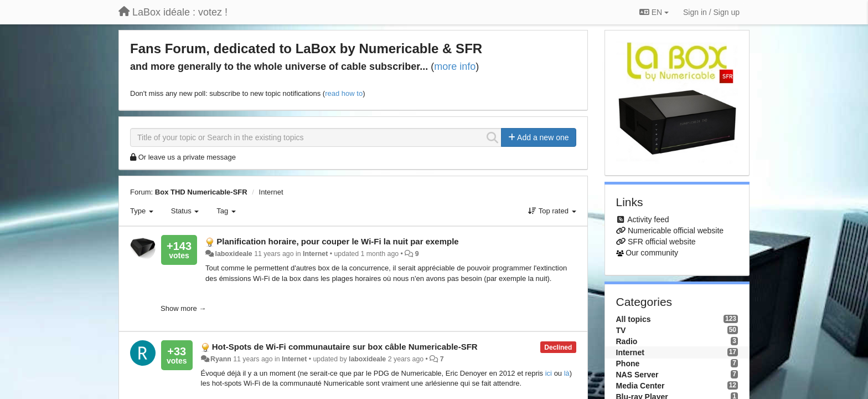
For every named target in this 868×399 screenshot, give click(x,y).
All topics (634, 319)
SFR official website (662, 242)
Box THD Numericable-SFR (201, 192)
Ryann (221, 359)
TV (621, 330)
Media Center (640, 386)
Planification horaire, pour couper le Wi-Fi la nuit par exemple (337, 241)
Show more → (183, 308)
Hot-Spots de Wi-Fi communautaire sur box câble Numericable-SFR (345, 347)
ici (549, 373)
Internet (271, 192)
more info (455, 66)
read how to (344, 93)
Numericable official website (676, 231)
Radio (627, 341)
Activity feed (648, 219)
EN (654, 12)
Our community (652, 253)
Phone (628, 364)
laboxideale (234, 254)
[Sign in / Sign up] (711, 12)
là (567, 373)
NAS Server (637, 375)
